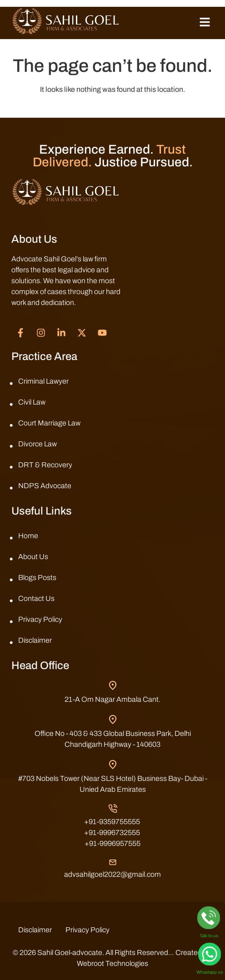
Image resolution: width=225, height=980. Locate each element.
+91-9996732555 (112, 832)
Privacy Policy (40, 619)
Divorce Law (37, 444)
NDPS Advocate (45, 486)
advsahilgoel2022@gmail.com (112, 874)
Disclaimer (35, 640)
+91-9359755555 (112, 822)
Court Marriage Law (49, 423)
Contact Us (36, 598)
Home (28, 536)
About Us (33, 557)
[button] (205, 23)
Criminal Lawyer (43, 381)
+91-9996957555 (112, 843)
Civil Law (32, 402)
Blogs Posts (37, 577)
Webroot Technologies (112, 963)
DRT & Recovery (45, 465)
